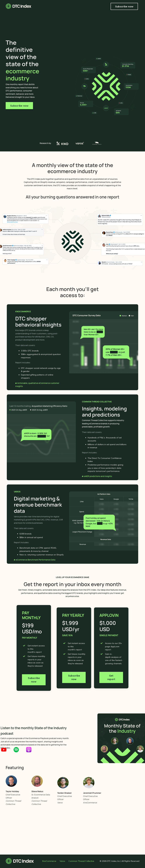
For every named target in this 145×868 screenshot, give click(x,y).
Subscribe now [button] (124, 6)
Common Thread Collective (81, 861)
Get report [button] (111, 679)
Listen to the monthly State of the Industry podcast (32, 731)
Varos (62, 861)
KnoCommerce (49, 861)
